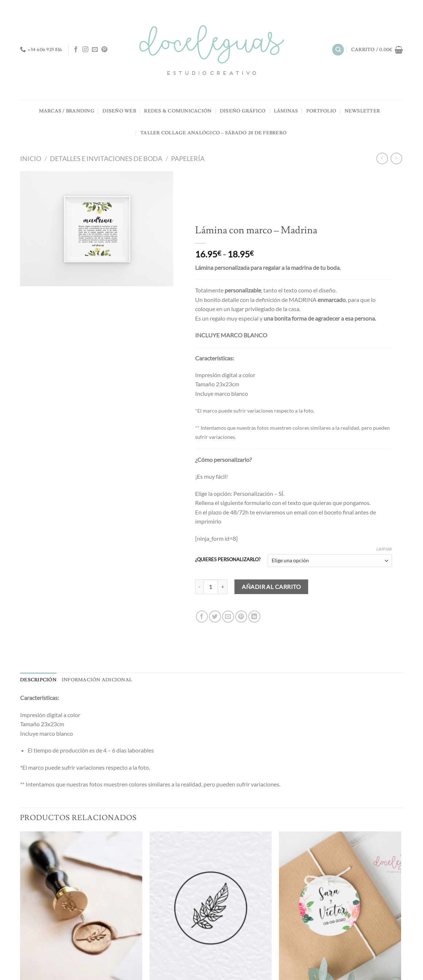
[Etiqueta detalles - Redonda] (340, 906)
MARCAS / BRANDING (67, 111)
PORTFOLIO (321, 111)
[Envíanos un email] (95, 50)
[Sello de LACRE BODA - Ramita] (211, 906)
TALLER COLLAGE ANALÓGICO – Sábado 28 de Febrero (214, 133)
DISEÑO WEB (119, 111)
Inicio (31, 158)
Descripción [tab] (38, 680)
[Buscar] (338, 50)
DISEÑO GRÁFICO (243, 111)
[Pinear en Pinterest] (241, 617)
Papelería (188, 158)
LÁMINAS (286, 111)
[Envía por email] (228, 617)
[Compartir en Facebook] (202, 617)
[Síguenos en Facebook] (76, 50)
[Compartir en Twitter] (215, 617)
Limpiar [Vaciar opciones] (384, 549)
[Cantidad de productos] (211, 587)
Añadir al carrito (271, 587)
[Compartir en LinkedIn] (254, 617)
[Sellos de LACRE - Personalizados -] (81, 906)
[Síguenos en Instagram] (85, 50)
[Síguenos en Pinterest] (104, 50)
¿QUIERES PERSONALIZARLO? (228, 560)
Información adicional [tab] (97, 680)
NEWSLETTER (362, 111)
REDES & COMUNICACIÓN (178, 111)
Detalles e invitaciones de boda (106, 158)
